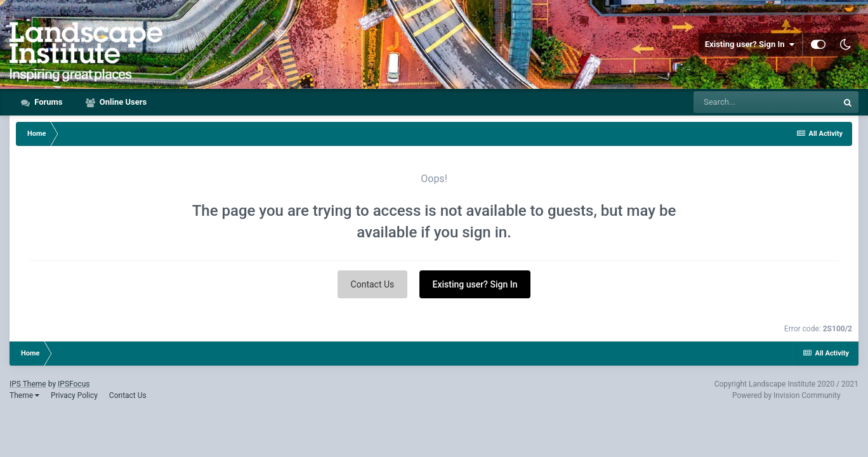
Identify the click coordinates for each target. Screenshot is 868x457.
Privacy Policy (74, 395)
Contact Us (373, 284)
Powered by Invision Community (786, 395)
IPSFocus (74, 384)
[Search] (765, 102)
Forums (48, 102)
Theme (24, 395)
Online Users (122, 102)
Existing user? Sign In (750, 44)
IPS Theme (28, 384)
